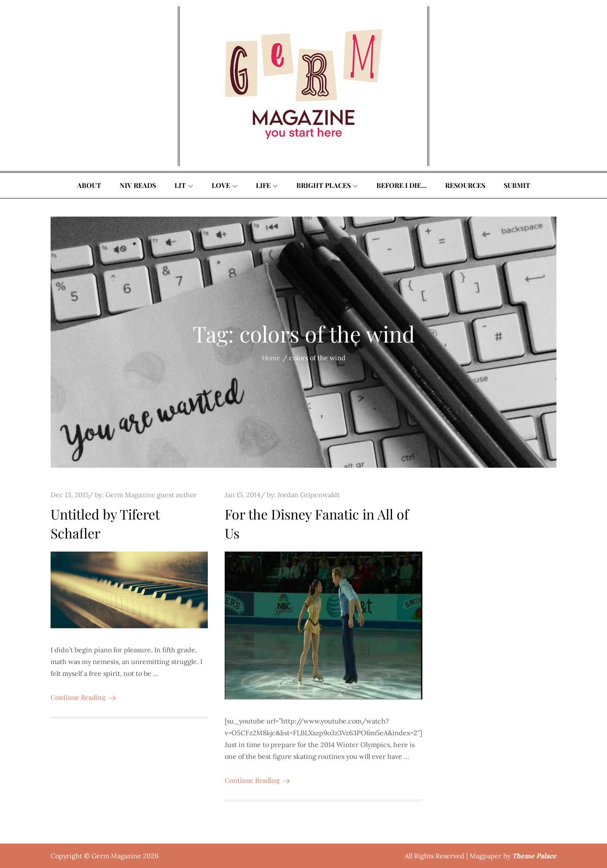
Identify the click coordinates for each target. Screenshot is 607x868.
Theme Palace (534, 856)
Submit (517, 185)
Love (224, 185)
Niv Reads (138, 185)
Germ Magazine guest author (151, 495)
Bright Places (327, 185)
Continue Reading (83, 697)
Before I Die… (402, 185)
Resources (465, 185)
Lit (184, 185)
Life (267, 185)
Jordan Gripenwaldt (309, 495)
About (89, 185)
